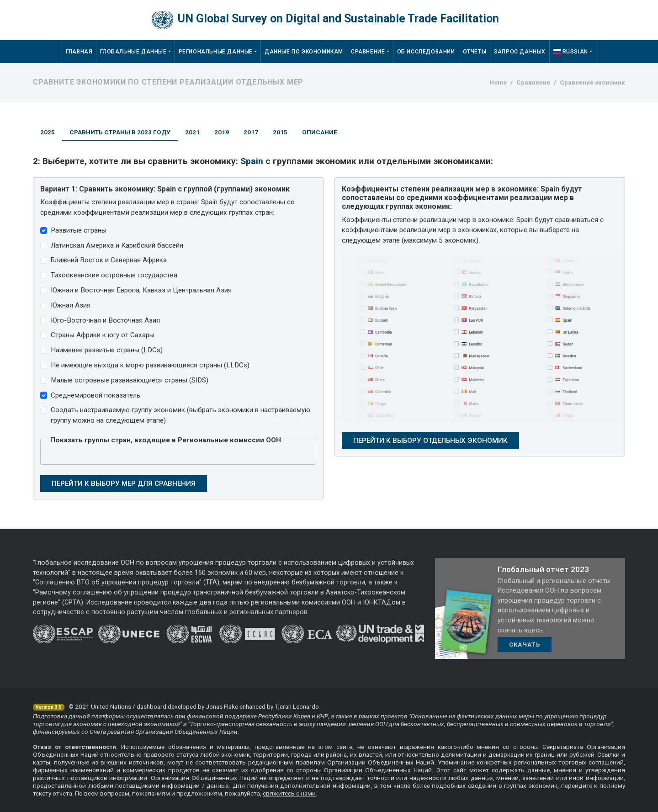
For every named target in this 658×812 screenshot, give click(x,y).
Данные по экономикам (304, 52)
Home (498, 82)
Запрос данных (520, 52)
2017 (251, 132)
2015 (280, 132)
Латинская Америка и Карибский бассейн (117, 245)
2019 (222, 132)
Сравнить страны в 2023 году (120, 132)
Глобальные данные (133, 52)
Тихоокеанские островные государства (114, 275)
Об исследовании (426, 52)
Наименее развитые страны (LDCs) (107, 350)
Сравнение (368, 52)
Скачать (525, 645)
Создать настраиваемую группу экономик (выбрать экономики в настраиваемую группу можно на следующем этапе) (180, 415)
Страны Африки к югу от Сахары (103, 335)
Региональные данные (216, 52)
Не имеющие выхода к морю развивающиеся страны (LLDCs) (150, 365)
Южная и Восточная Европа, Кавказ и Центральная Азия (141, 290)
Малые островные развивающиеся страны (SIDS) (130, 380)
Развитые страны (79, 230)
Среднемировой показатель (96, 395)
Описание (320, 132)
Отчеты (475, 52)
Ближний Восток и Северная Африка (109, 260)
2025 (48, 132)
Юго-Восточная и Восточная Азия (105, 320)
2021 (192, 132)
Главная (79, 52)
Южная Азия (71, 305)
